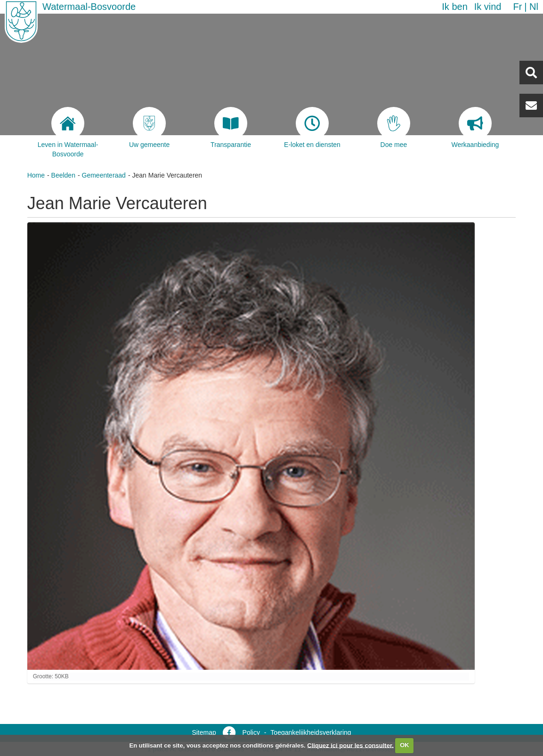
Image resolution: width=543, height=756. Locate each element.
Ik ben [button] (454, 7)
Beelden (63, 175)
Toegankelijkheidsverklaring (311, 732)
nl (534, 7)
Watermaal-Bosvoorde (89, 7)
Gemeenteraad (104, 175)
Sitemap (204, 732)
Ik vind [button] (488, 7)
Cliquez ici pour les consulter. (350, 745)
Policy (251, 732)
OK (405, 745)
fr (517, 7)
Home (36, 175)
